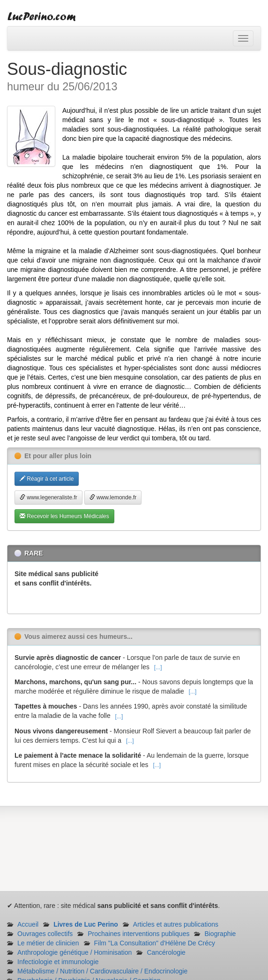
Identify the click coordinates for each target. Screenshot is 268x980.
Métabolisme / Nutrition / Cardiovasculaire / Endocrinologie (102, 971)
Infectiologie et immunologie (58, 962)
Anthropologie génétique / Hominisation (74, 952)
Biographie (220, 934)
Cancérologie (166, 952)
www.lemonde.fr (113, 497)
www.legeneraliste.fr (48, 497)
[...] (158, 667)
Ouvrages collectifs (45, 934)
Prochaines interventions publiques (138, 934)
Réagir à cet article (47, 479)
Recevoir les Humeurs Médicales (64, 516)
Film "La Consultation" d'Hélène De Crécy (155, 943)
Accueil (28, 924)
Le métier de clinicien (48, 943)
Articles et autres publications (176, 924)
